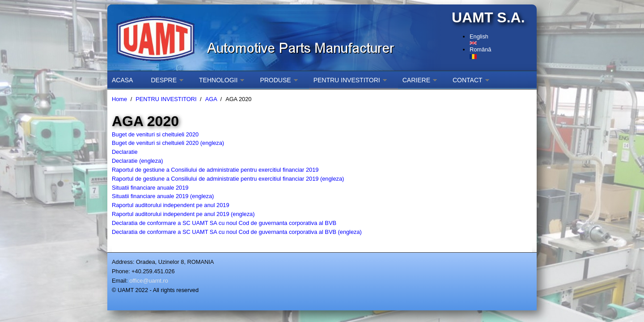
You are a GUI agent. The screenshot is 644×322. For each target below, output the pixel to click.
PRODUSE (275, 80)
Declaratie (125, 152)
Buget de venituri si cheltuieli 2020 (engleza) (168, 143)
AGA (211, 99)
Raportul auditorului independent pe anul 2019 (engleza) (183, 214)
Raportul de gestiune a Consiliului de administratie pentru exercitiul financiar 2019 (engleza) (228, 179)
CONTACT (468, 80)
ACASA (122, 80)
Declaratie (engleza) (138, 161)
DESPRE (164, 80)
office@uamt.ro (149, 281)
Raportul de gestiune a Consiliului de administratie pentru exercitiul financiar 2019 (215, 170)
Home (119, 99)
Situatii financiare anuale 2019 (150, 188)
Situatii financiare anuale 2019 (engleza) (163, 196)
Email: (120, 281)
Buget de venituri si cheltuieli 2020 (155, 134)
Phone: (121, 271)
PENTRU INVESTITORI (347, 80)
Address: (123, 262)
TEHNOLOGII (218, 80)
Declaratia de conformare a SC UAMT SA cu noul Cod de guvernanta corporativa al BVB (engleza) (237, 232)
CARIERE (416, 80)
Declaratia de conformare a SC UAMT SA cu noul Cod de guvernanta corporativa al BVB (224, 223)
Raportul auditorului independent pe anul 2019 (171, 205)
